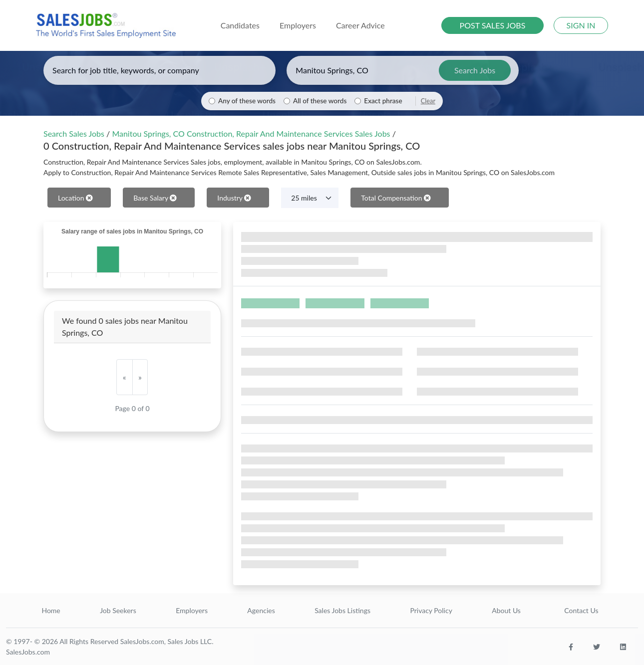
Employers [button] (298, 25)
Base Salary (155, 198)
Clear (428, 101)
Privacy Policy (431, 610)
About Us (506, 610)
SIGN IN (581, 25)
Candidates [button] (240, 25)
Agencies (261, 610)
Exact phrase (383, 101)
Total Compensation (396, 198)
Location (75, 198)
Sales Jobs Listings (342, 610)
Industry (234, 198)
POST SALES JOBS (493, 25)
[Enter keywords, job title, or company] (160, 70)
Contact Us (581, 610)
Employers (192, 610)
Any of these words (247, 101)
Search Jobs (475, 70)
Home (51, 610)
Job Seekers (118, 610)
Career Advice (360, 25)
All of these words (320, 101)
